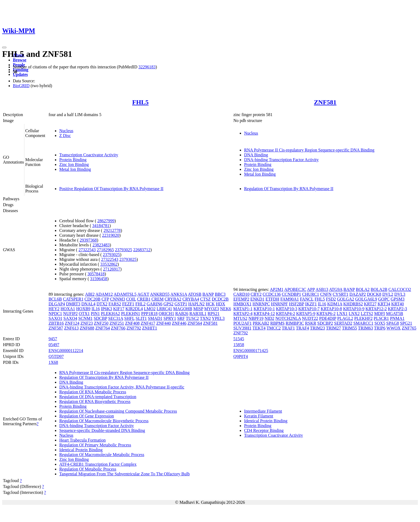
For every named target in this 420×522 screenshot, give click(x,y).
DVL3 (400, 294)
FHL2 (140, 304)
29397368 (88, 240)
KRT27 (370, 304)
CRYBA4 (191, 299)
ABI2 (90, 294)
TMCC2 (274, 328)
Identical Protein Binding (81, 450)
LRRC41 (164, 309)
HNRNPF (280, 304)
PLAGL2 (345, 318)
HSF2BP (297, 304)
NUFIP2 (70, 314)
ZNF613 (71, 328)
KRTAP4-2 (286, 314)
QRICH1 (166, 314)
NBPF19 (256, 318)
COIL (131, 299)
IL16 (96, 309)
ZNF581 (325, 102)
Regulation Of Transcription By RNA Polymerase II (289, 189)
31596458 (99, 279)
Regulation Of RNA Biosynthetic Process (95, 401)
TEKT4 (259, 328)
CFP (105, 299)
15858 (239, 345)
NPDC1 (55, 314)
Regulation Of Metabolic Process (88, 469)
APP (311, 289)
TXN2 (205, 318)
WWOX (394, 328)
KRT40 (398, 304)
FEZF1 (128, 304)
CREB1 (144, 299)
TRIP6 (380, 328)
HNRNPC (261, 304)
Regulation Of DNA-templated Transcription (98, 397)
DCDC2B (220, 299)
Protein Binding (73, 160)
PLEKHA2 (110, 314)
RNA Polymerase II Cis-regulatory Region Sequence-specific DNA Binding (309, 150)
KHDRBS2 (353, 304)
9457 (53, 339)
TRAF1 (288, 328)
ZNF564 (195, 323)
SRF (181, 318)
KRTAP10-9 (354, 309)
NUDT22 (310, 318)
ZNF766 (118, 328)
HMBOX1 (242, 304)
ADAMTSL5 (125, 294)
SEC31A (116, 318)
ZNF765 (409, 328)
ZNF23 (87, 323)
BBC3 (220, 294)
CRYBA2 (173, 299)
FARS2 (115, 304)
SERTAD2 (343, 323)
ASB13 (322, 289)
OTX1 (84, 314)
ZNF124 (72, 323)
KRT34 (384, 304)
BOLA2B (379, 289)
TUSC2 (192, 318)
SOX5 (380, 323)
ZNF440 (163, 323)
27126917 (112, 269)
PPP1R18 (149, 314)
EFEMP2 (241, 299)
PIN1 (95, 314)
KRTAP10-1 (264, 309)
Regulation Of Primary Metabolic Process (95, 445)
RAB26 (182, 314)
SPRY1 (170, 318)
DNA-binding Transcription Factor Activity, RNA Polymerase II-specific (122, 387)
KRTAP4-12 (264, 314)
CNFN (326, 294)
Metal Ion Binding (75, 169)
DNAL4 (88, 304)
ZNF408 (132, 323)
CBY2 (256, 294)
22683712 (142, 250)
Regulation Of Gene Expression (87, 416)
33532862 (109, 264)
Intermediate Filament (263, 411)
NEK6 (226, 309)
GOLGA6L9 (366, 299)
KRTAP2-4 (243, 314)
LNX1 (342, 314)
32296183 (147, 67)
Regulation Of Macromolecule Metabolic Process (102, 455)
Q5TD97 (56, 356)
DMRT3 (73, 304)
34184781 (101, 226)
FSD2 (331, 299)
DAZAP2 (358, 294)
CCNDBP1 (291, 294)
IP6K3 (107, 309)
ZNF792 (134, 328)
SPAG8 (393, 323)
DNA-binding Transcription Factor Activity (281, 160)
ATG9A (336, 289)
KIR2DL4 (134, 309)
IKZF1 (311, 304)
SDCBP (100, 318)
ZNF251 (117, 323)
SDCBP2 (325, 323)
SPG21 (406, 323)
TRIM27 (333, 328)
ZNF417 (148, 323)
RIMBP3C (295, 323)
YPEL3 (218, 318)
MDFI (380, 314)
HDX (221, 304)
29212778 (112, 230)
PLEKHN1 (131, 314)
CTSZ (205, 299)
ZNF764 (103, 328)
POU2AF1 (242, 323)
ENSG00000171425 (251, 351)
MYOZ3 (211, 309)
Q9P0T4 (241, 356)
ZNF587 (56, 328)
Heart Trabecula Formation (82, 440)
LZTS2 (367, 314)
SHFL (130, 318)
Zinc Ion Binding (74, 164)
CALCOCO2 (400, 289)
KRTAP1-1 (243, 309)
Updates (20, 74)
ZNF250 (101, 323)
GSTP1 (181, 304)
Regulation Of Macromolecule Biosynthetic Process (104, 421)
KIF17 (119, 309)
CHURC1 (311, 294)
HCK (210, 304)
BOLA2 (363, 289)
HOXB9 (83, 309)
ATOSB (194, 294)
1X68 (53, 362)
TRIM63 (365, 328)
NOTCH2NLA (288, 318)
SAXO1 (55, 318)
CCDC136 (272, 294)
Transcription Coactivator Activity (89, 155)
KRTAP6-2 (326, 314)
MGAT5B (395, 314)
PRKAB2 (261, 323)
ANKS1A (179, 294)
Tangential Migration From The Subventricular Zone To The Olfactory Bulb (124, 474)
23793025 (123, 250)
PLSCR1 (381, 318)
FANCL (307, 299)
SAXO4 (70, 318)
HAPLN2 (196, 304)
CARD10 (241, 294)
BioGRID (21, 86)
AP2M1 (277, 289)
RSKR (311, 323)
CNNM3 (118, 299)
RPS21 (213, 314)
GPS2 (168, 304)
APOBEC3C (295, 289)
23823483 (101, 245)
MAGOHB (183, 309)
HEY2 (54, 309)
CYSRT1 (341, 294)
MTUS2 (240, 318)
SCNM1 (85, 318)
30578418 (96, 274)
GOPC (384, 299)
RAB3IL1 (198, 314)
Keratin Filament (259, 416)
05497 (54, 345)
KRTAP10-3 (287, 309)
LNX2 (354, 314)
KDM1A (335, 304)
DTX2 (102, 304)
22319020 (111, 235)
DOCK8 (374, 294)
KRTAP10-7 (309, 309)
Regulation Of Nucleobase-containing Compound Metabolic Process (118, 411)
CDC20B (92, 299)
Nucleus (66, 131)
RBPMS (277, 323)
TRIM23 (317, 328)
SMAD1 (155, 318)
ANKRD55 (160, 294)
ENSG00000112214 (66, 351)
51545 (239, 339)
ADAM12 (104, 294)
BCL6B (55, 299)
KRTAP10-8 (331, 309)
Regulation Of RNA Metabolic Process (93, 392)
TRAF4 (303, 328)
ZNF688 (87, 328)
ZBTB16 (56, 323)
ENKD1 (257, 299)
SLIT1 (141, 318)
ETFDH (272, 299)
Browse (20, 60)
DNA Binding (256, 155)
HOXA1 (68, 309)
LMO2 (150, 309)
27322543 (87, 250)
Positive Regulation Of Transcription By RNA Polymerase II (111, 189)
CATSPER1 (73, 299)
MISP (198, 309)
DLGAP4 (57, 304)
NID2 (269, 318)
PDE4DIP (328, 318)
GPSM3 (397, 299)
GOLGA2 (346, 299)
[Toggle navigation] (4, 47)
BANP (208, 294)
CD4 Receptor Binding (264, 430)
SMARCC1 (363, 323)
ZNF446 (179, 323)
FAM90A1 (290, 299)
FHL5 (140, 102)
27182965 (105, 250)
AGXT (143, 294)
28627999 (106, 221)
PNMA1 (397, 318)
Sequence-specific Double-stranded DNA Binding (102, 430)
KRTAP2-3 (397, 309)
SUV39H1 (242, 328)
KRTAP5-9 (306, 314)
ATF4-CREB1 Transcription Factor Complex (98, 464)
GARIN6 (155, 304)
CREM (157, 299)
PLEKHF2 (363, 318)
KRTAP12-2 (376, 309)
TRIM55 (350, 328)
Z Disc (65, 136)
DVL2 (388, 294)
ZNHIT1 (150, 328)
